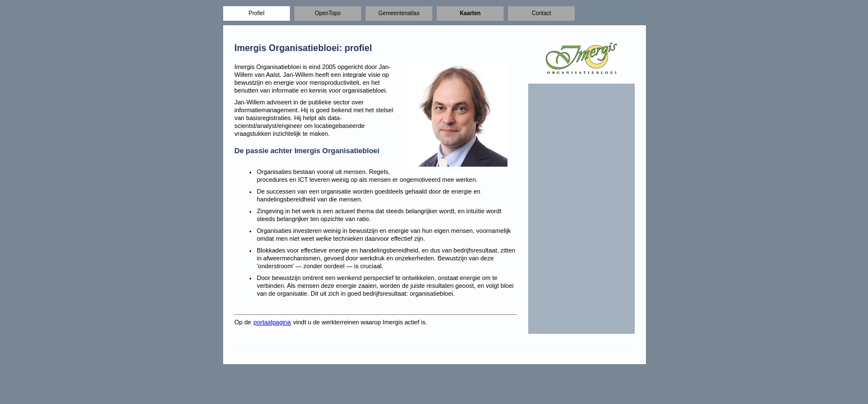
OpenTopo (327, 13)
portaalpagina (272, 322)
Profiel (256, 13)
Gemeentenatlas (399, 13)
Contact (541, 13)
